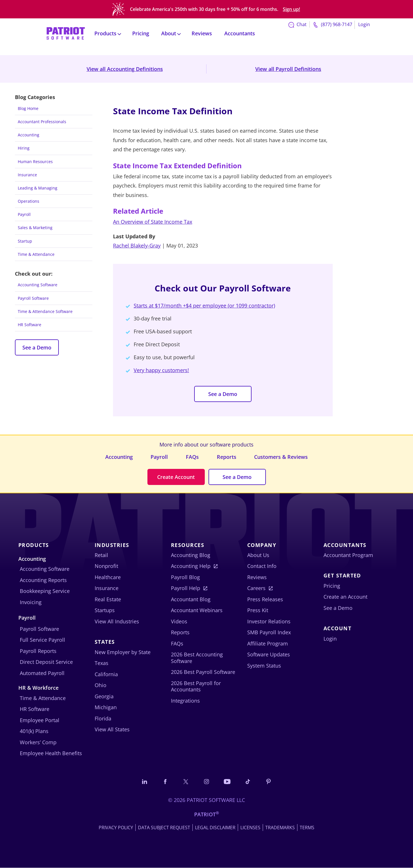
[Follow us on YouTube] (227, 781)
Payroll (24, 214)
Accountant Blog (191, 599)
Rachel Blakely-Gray (137, 245)
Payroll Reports (38, 651)
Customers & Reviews (281, 457)
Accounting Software (38, 285)
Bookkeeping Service (45, 591)
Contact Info (262, 566)
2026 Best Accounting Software (197, 658)
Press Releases (265, 599)
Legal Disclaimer (215, 828)
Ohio (101, 685)
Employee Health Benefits (51, 753)
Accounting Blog (191, 555)
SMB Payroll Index (269, 633)
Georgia (104, 696)
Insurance (27, 175)
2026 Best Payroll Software (203, 672)
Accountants (240, 32)
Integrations (185, 701)
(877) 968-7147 (332, 24)
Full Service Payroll (42, 640)
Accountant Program (348, 555)
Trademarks (280, 828)
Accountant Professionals (42, 122)
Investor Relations (269, 621)
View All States (112, 730)
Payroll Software (33, 298)
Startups (105, 610)
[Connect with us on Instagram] (206, 781)
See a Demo (37, 347)
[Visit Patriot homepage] (66, 32)
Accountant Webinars (197, 610)
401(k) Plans (34, 731)
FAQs (192, 457)
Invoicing (31, 602)
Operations (29, 201)
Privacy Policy (116, 828)
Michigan (106, 707)
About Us (258, 555)
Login (364, 23)
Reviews (202, 32)
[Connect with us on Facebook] (165, 781)
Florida (103, 718)
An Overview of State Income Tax (153, 222)
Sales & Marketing (35, 228)
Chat (297, 23)
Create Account (176, 477)
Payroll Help (186, 588)
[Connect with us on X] (186, 781)
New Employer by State (123, 652)
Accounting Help (191, 566)
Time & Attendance (36, 254)
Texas (102, 663)
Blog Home (28, 108)
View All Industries (117, 621)
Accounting (29, 135)
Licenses (250, 828)
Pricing (141, 32)
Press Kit (258, 610)
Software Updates (269, 655)
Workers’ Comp (38, 742)
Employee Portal (40, 720)
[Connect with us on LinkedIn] (144, 781)
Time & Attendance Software (45, 311)
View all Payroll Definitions (288, 69)
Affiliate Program (268, 643)
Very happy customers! (161, 370)
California (106, 674)
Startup (25, 241)
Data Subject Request (164, 828)
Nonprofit (106, 566)
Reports (227, 457)
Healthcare (108, 577)
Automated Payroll (42, 673)
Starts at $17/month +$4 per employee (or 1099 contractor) (204, 306)
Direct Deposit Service (46, 662)
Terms (307, 828)
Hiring (24, 148)
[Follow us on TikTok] (248, 781)
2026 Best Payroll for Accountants (196, 686)
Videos (179, 621)
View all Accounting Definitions (125, 69)
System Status (264, 666)
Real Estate (108, 599)
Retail (101, 555)
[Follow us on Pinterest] (269, 781)
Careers (256, 588)
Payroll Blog (185, 577)
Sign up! (291, 9)
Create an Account (345, 597)
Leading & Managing (38, 188)
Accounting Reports (43, 580)
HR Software (30, 325)
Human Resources (35, 162)
